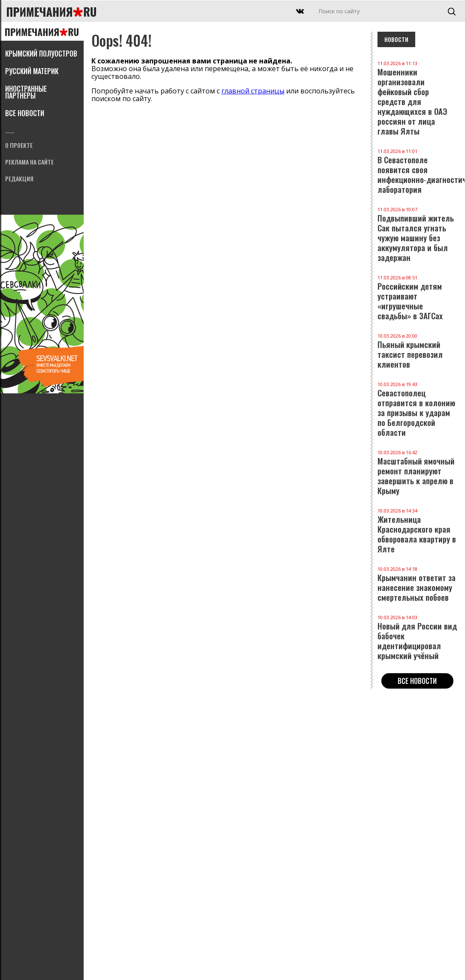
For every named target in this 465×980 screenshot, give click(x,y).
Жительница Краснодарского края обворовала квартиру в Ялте (418, 531)
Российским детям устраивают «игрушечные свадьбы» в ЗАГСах (418, 298)
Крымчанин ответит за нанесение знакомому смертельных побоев (418, 584)
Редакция (19, 179)
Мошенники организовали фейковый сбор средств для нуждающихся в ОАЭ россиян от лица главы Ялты (418, 98)
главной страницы (253, 91)
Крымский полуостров (41, 54)
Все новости (25, 114)
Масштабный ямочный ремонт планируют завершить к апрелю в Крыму (418, 473)
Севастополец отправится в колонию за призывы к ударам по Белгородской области (418, 409)
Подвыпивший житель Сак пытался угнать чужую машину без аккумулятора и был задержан (418, 235)
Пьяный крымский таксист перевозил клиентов (418, 351)
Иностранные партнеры (26, 93)
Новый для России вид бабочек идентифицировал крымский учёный (418, 638)
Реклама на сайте (29, 163)
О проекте (19, 146)
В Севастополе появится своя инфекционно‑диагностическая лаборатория (418, 171)
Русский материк (32, 72)
